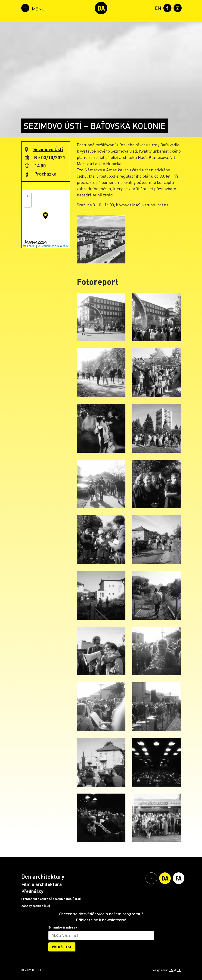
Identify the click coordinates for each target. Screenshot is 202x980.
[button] (45, 216)
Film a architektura (42, 884)
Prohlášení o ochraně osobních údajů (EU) (51, 899)
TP (179, 970)
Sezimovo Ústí (48, 149)
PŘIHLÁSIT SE (62, 947)
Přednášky (32, 891)
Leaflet (29, 246)
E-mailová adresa (63, 927)
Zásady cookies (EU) (36, 906)
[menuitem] (157, 8)
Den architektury (43, 876)
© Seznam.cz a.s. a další (53, 246)
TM (171, 970)
